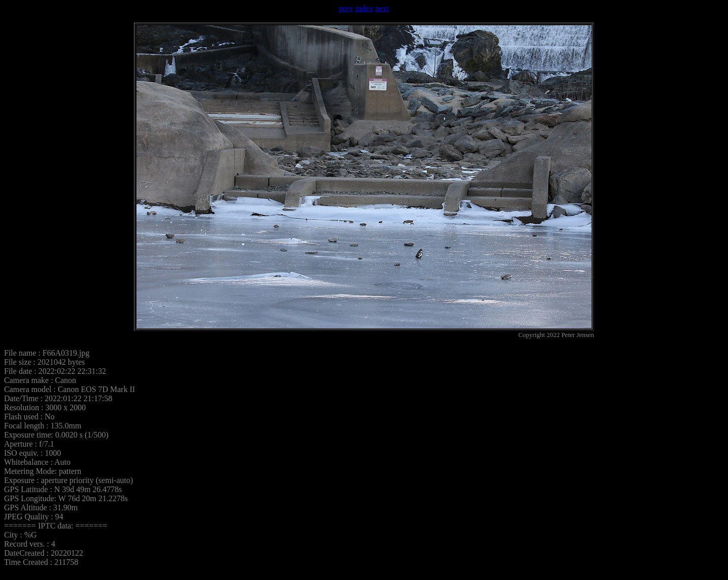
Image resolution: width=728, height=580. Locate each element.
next (382, 8)
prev (346, 8)
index (365, 8)
